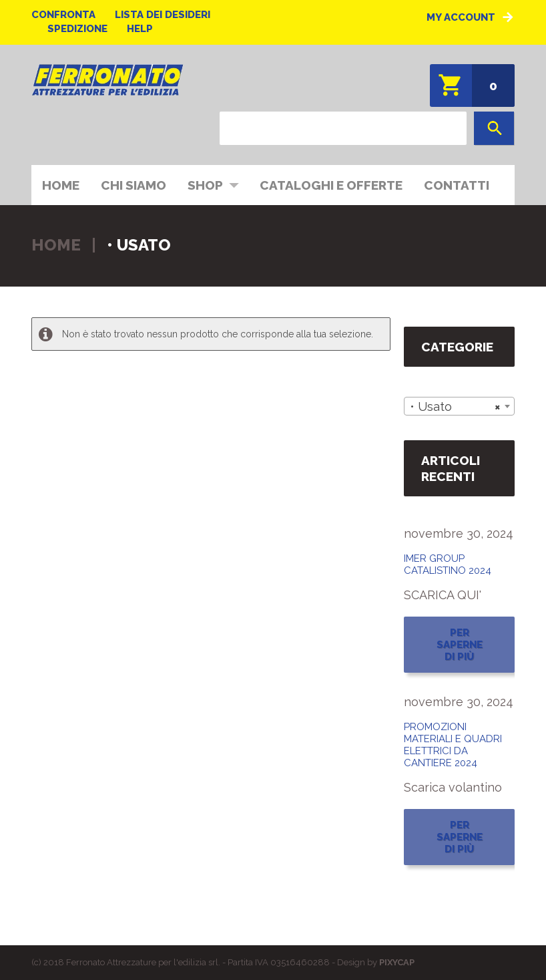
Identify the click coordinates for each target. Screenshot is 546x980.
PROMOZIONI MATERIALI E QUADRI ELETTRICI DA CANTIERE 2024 (453, 745)
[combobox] (459, 406)
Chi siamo (133, 185)
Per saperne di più (460, 645)
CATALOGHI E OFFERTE (331, 185)
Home (61, 185)
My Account (461, 17)
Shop (208, 184)
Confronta (63, 15)
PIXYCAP (397, 962)
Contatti (457, 185)
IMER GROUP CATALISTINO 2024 (448, 564)
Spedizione (77, 29)
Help (140, 29)
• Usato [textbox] (455, 407)
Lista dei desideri (163, 15)
